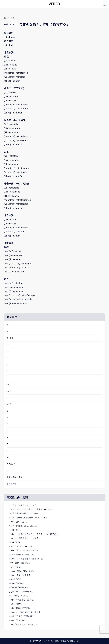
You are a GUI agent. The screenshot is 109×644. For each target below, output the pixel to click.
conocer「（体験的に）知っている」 (26, 612)
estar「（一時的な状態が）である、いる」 (29, 518)
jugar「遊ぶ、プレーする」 (22, 592)
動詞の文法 (12, 484)
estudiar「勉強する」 (19, 587)
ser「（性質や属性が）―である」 (25, 513)
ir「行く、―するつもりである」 (24, 505)
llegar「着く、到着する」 (21, 575)
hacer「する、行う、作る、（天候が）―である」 (32, 509)
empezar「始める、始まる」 (22, 600)
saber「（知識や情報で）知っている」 (27, 559)
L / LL (9, 391)
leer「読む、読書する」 (20, 563)
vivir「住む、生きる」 (19, 596)
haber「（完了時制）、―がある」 (25, 538)
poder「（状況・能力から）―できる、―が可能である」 (35, 534)
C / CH (10, 338)
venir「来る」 (16, 542)
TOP (7, 18)
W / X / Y (11, 464)
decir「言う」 (16, 530)
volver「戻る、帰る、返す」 (22, 571)
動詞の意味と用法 (15, 477)
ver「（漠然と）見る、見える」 (24, 526)
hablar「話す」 (16, 604)
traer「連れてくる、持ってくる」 (24, 624)
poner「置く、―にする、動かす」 (25, 550)
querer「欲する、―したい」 (22, 546)
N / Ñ (9, 404)
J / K (9, 384)
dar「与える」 (16, 567)
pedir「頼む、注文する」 (21, 608)
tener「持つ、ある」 (19, 522)
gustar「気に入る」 (18, 620)
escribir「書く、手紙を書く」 (23, 616)
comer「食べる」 (17, 583)
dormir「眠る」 (16, 579)
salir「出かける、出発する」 (22, 555)
